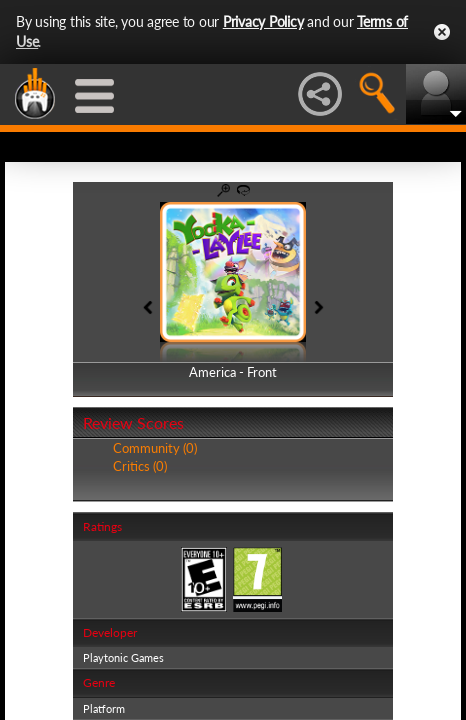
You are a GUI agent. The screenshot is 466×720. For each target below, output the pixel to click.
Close (442, 32)
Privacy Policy (263, 21)
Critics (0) (140, 466)
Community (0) (155, 448)
